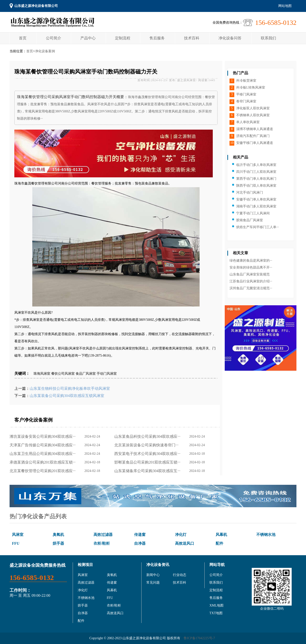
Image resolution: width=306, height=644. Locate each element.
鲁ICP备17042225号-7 (199, 638)
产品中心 (88, 38)
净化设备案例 (45, 51)
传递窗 (140, 535)
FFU (16, 543)
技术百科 (192, 38)
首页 (23, 38)
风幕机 (221, 535)
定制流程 (123, 38)
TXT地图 (216, 613)
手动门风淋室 (107, 374)
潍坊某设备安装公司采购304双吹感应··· (44, 436)
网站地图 (285, 6)
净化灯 (181, 535)
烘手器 (58, 543)
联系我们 (268, 38)
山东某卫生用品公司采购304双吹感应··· (44, 454)
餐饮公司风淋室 (63, 374)
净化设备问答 (230, 38)
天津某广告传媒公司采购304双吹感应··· (44, 445)
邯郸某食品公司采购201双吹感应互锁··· (148, 462)
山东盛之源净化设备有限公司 (36, 6)
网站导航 (217, 565)
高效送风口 (185, 543)
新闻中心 (153, 575)
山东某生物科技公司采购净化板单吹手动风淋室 (70, 388)
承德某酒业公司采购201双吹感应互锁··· (44, 462)
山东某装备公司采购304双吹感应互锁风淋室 (67, 396)
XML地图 (216, 605)
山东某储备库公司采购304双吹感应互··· (148, 471)
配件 (219, 543)
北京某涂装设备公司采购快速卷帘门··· (147, 445)
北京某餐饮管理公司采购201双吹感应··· (44, 471)
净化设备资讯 (158, 565)
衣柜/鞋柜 (102, 543)
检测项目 (85, 565)
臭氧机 (58, 535)
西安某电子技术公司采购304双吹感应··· (148, 454)
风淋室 (18, 535)
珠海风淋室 (42, 374)
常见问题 (153, 583)
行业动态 (180, 575)
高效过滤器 (103, 535)
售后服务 (157, 38)
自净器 (140, 543)
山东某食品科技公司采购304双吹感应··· (148, 436)
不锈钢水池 (266, 535)
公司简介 (54, 38)
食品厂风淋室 (86, 374)
